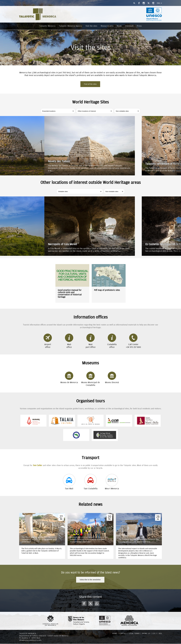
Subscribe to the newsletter (90, 580)
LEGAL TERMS (134, 634)
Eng (158, 3)
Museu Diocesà (112, 378)
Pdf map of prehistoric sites (107, 290)
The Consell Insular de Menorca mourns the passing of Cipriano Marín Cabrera (139, 541)
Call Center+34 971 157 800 (133, 341)
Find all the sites (90, 84)
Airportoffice (48, 341)
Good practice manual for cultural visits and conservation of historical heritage (70, 294)
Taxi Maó (69, 482)
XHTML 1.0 (146, 634)
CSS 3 (154, 634)
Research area (107, 26)
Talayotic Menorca (47, 26)
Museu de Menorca (69, 378)
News (119, 26)
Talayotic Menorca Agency (70, 26)
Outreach (129, 26)
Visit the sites (91, 26)
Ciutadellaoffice (112, 341)
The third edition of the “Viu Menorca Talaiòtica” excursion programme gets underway (39, 539)
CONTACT (123, 634)
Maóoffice (69, 341)
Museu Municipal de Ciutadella (90, 379)
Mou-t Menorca (112, 482)
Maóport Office (91, 341)
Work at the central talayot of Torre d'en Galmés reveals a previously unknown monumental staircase (89, 539)
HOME (115, 634)
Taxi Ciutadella (91, 482)
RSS (160, 634)
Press (139, 26)
